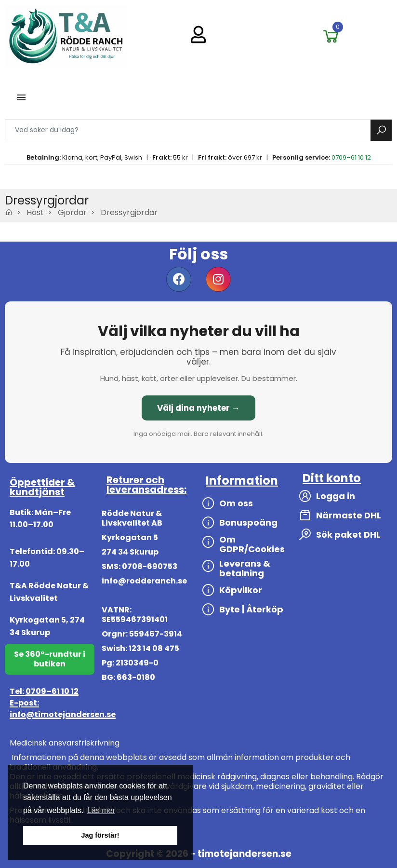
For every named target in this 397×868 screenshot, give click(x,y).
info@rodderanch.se (144, 581)
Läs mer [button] (101, 810)
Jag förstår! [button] (100, 835)
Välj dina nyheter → (198, 408)
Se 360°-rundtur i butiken (50, 659)
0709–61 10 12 (351, 157)
